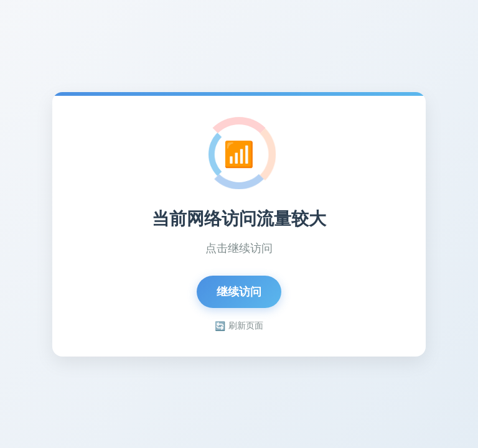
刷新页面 (239, 326)
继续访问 (239, 292)
